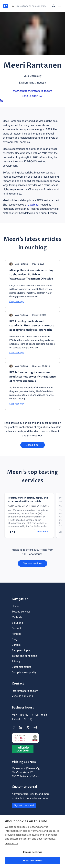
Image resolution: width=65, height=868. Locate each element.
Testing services (21, 612)
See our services (32, 563)
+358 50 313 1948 (33, 96)
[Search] (30, 6)
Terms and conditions (24, 656)
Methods (17, 617)
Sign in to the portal (24, 805)
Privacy (16, 661)
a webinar (34, 205)
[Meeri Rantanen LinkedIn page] (32, 101)
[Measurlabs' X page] (28, 727)
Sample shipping (22, 650)
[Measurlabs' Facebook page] (13, 727)
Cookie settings (32, 852)
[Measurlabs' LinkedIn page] (21, 727)
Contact (16, 628)
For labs (16, 634)
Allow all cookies (32, 860)
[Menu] (59, 6)
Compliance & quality (24, 672)
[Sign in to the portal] (54, 6)
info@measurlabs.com (25, 691)
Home (15, 606)
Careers (16, 645)
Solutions (17, 623)
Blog (14, 639)
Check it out (33, 445)
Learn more (12, 843)
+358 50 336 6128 (22, 696)
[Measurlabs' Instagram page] (35, 727)
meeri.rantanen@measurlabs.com (32, 91)
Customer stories (22, 667)
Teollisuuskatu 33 (22, 772)
